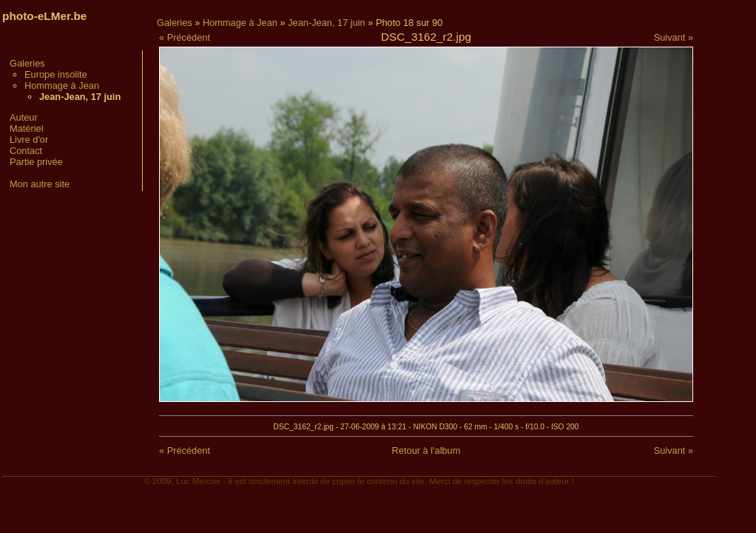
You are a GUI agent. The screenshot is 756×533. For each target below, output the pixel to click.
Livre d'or (29, 140)
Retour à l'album (426, 450)
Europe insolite (56, 74)
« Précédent (185, 37)
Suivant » (674, 37)
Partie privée (36, 162)
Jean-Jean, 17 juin (327, 23)
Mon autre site (40, 184)
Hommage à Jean (62, 86)
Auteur (24, 117)
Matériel (27, 128)
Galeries (27, 63)
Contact (26, 151)
